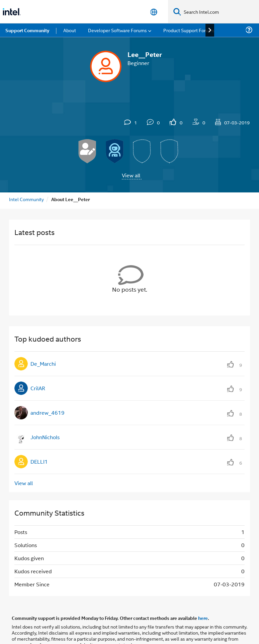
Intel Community (26, 199)
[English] (154, 12)
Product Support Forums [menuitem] (189, 30)
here (203, 618)
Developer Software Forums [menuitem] (117, 30)
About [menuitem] (70, 30)
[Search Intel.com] (220, 12)
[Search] (177, 12)
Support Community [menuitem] (27, 30)
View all (131, 175)
